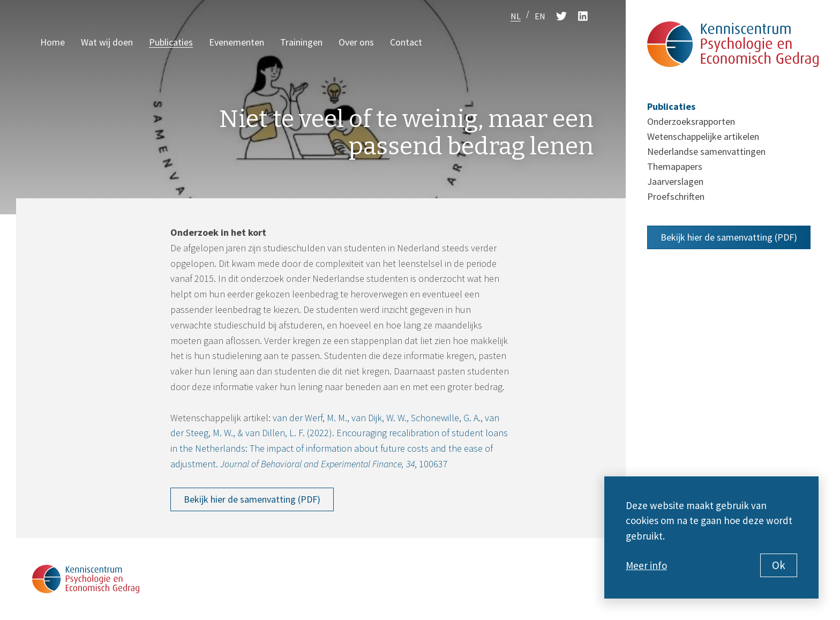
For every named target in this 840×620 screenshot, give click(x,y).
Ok (779, 565)
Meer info (646, 565)
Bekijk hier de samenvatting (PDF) (252, 499)
